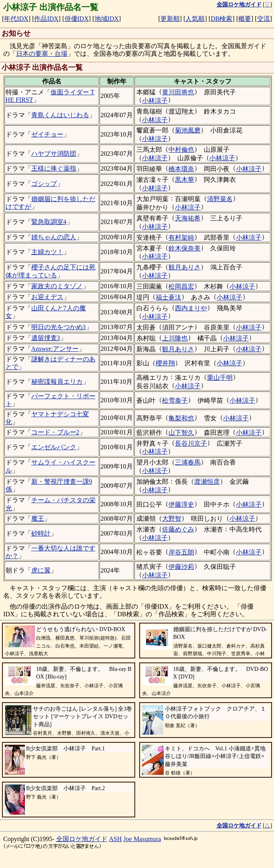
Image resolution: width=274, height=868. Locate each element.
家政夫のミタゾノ (57, 286)
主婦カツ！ (47, 252)
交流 (264, 19)
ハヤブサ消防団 (54, 154)
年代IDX (16, 19)
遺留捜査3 (46, 338)
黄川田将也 (178, 92)
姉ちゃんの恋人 (54, 237)
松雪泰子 (175, 400)
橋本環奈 (181, 169)
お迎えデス (47, 297)
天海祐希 (188, 218)
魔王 (38, 519)
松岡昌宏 (181, 286)
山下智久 (181, 433)
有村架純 (181, 237)
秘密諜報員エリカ (57, 382)
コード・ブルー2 (55, 432)
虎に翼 (41, 570)
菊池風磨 (188, 130)
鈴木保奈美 (185, 248)
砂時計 (41, 533)
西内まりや (191, 308)
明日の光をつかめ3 (59, 327)
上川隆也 (175, 338)
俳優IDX (77, 19)
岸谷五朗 (181, 552)
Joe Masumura (142, 839)
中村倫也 (181, 150)
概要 (245, 19)
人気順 (195, 19)
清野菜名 (220, 199)
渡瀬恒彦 (207, 482)
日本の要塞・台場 (42, 54)
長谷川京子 (191, 443)
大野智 (172, 519)
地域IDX (107, 19)
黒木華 (185, 180)
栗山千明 (220, 378)
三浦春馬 (188, 462)
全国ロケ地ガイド (82, 839)
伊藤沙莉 (181, 567)
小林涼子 (155, 101)
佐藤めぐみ (178, 529)
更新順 (170, 19)
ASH (116, 839)
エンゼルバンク (54, 447)
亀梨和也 (181, 418)
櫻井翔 (165, 363)
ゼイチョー (47, 134)
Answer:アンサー (55, 349)
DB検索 (221, 19)
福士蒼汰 (168, 297)
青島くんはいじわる (60, 115)
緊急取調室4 (49, 222)
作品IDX (46, 19)
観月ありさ (185, 267)
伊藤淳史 (181, 504)
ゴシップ (44, 184)
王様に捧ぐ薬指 (54, 168)
